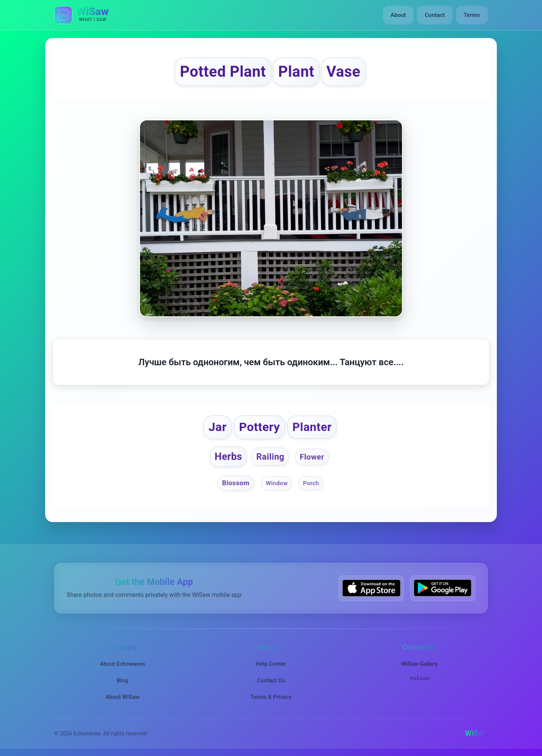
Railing (270, 457)
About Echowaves (123, 663)
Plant (296, 72)
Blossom (236, 483)
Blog (123, 680)
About (398, 15)
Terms (472, 15)
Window (277, 483)
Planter (312, 427)
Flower (312, 457)
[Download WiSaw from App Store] (371, 588)
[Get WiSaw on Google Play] (443, 588)
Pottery (260, 427)
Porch (311, 483)
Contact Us (271, 680)
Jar (218, 427)
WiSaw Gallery (419, 663)
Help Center (271, 663)
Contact (435, 15)
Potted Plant (223, 72)
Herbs (228, 457)
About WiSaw (122, 697)
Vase (343, 72)
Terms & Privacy (271, 697)
